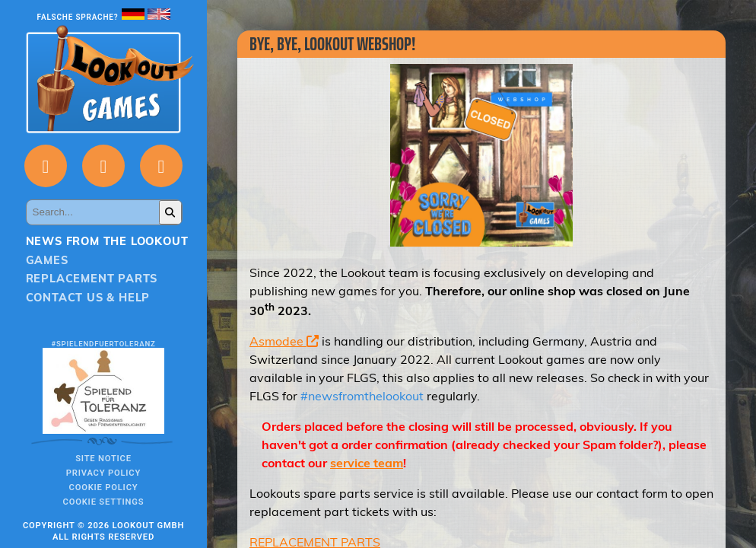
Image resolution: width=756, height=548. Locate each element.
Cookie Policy (104, 487)
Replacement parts (92, 279)
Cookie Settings (104, 502)
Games (47, 260)
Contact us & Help (88, 298)
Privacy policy (103, 473)
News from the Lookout (107, 241)
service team (367, 463)
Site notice (103, 459)
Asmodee (284, 341)
